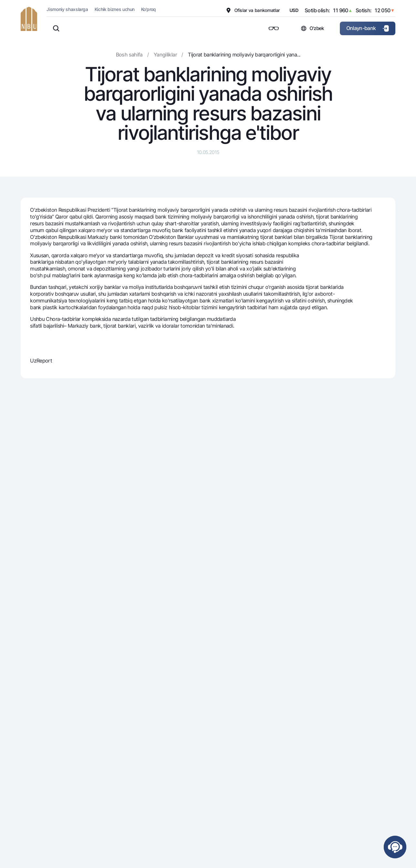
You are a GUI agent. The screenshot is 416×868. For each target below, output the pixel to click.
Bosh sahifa (129, 55)
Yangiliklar (165, 55)
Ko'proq (148, 9)
